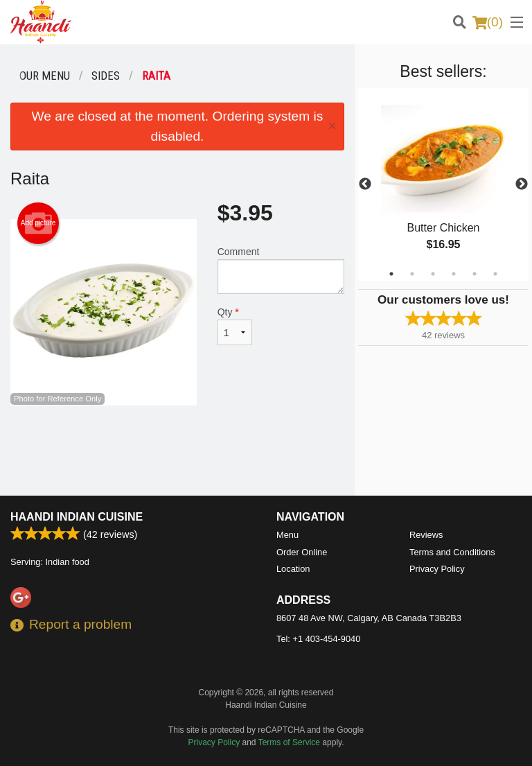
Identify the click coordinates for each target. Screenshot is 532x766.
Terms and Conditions (452, 552)
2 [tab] (412, 274)
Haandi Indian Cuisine (77, 517)
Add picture (38, 223)
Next (522, 184)
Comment (281, 270)
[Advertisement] (177, 451)
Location (293, 569)
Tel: (318, 639)
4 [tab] (454, 274)
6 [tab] (495, 274)
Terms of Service (289, 742)
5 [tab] (475, 274)
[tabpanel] (443, 184)
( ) (488, 22)
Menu (287, 535)
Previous (365, 184)
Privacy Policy (437, 569)
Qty (235, 326)
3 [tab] (433, 274)
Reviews (426, 535)
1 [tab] (391, 274)
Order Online (302, 552)
